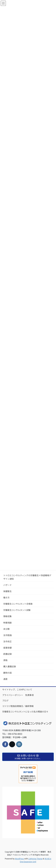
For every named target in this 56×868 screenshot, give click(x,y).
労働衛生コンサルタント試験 (17, 610)
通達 (5, 679)
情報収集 (7, 616)
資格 (5, 660)
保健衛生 (7, 591)
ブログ (5, 701)
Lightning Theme (35, 859)
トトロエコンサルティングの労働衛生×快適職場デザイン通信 (27, 577)
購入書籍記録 (10, 666)
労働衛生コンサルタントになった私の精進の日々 (25, 712)
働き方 (6, 597)
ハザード (7, 585)
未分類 (6, 629)
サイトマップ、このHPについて (17, 689)
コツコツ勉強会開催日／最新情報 (18, 706)
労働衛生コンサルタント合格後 (18, 604)
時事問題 (7, 623)
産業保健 (7, 648)
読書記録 (7, 654)
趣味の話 (7, 673)
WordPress (19, 859)
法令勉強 (7, 635)
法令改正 (7, 641)
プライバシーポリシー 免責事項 (18, 695)
